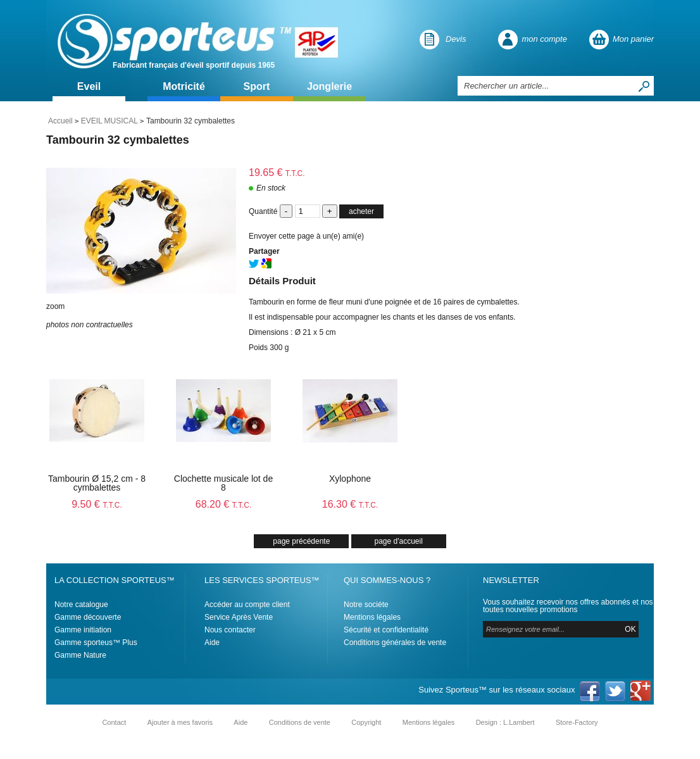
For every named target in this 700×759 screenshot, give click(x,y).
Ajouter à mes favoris (180, 722)
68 (224, 504)
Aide (212, 643)
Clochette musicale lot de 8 (223, 483)
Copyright (366, 722)
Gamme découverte (88, 617)
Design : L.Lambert (505, 722)
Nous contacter (230, 630)
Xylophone (350, 479)
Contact (114, 722)
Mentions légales (372, 617)
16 (350, 504)
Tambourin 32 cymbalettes (118, 140)
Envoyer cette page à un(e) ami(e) (306, 236)
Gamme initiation (83, 630)
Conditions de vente (300, 722)
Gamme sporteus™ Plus (96, 643)
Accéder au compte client (247, 605)
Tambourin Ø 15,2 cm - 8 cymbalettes (97, 483)
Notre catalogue (81, 605)
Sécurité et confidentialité (386, 630)
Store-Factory (577, 722)
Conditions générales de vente (395, 643)
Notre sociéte (366, 605)
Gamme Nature (80, 655)
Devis (456, 39)
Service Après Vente (239, 617)
